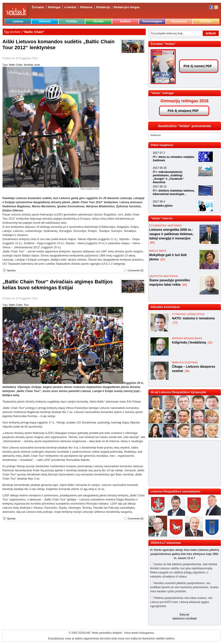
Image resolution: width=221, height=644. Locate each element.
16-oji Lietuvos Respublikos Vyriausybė (178, 392)
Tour (26, 305)
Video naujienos (162, 145)
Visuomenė (179, 21)
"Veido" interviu (162, 218)
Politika (71, 21)
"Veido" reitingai (162, 93)
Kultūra (125, 21)
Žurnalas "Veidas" (163, 44)
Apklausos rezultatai (184, 618)
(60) (184, 285)
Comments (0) (136, 270)
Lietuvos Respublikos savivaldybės (176, 491)
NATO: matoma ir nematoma (193, 318)
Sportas (11, 270)
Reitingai (54, 7)
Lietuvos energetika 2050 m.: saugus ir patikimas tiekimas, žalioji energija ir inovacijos (171, 234)
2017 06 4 (159, 202)
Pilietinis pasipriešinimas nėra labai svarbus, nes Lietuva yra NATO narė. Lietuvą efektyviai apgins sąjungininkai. (181, 602)
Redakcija (103, 7)
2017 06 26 (160, 168)
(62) (163, 259)
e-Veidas (70, 7)
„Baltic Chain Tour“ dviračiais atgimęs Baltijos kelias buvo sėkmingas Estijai (58, 285)
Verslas (99, 21)
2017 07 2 (159, 153)
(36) (187, 371)
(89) (152, 243)
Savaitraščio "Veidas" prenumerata (184, 126)
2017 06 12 (160, 187)
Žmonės (206, 21)
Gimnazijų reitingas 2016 (184, 101)
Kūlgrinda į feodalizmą (189, 342)
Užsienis (45, 21)
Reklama (86, 7)
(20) (210, 343)
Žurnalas (38, 7)
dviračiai (28, 65)
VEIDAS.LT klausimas (166, 543)
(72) (175, 323)
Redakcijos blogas (127, 7)
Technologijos (152, 21)
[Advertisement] (174, 463)
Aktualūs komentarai (165, 307)
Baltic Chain (16, 65)
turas (37, 65)
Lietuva (18, 21)
